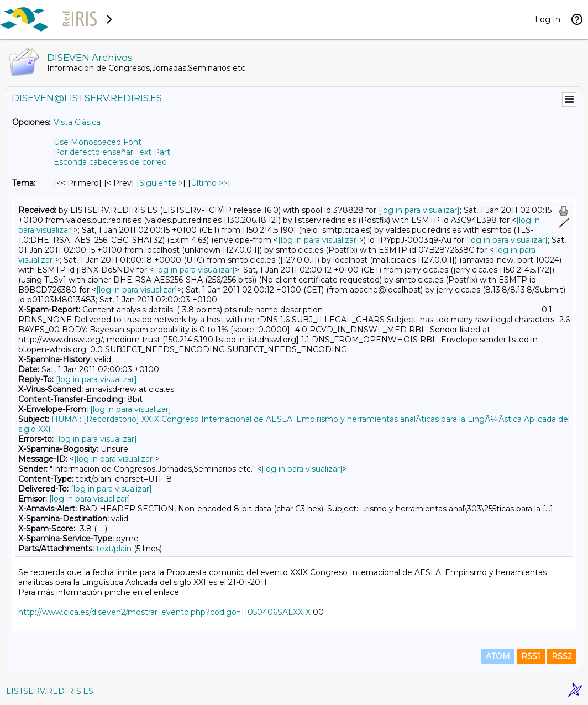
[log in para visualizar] (419, 210)
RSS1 (531, 656)
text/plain (114, 549)
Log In (548, 19)
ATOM (498, 656)
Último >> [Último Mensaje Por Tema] (209, 183)
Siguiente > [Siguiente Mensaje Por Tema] (161, 183)
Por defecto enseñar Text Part (112, 152)
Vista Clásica (77, 122)
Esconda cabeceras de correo (110, 162)
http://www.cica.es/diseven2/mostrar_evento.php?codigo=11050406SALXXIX (164, 612)
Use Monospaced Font (98, 142)
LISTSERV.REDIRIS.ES (50, 691)
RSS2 (562, 656)
